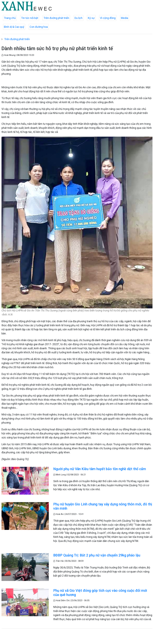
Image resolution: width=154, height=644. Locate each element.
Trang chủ (10, 18)
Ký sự (91, 18)
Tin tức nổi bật (30, 18)
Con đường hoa (39, 27)
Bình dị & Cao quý (14, 27)
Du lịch (78, 18)
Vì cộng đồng (108, 18)
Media (125, 18)
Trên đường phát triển (56, 18)
